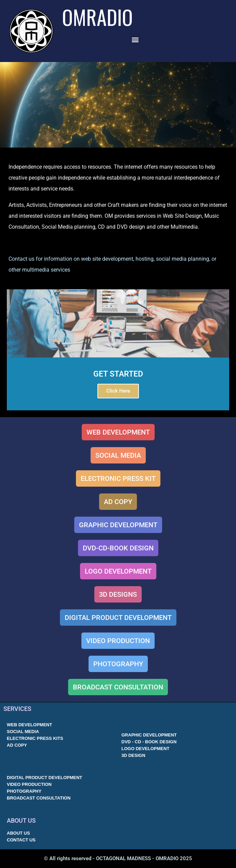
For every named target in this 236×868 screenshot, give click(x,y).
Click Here (118, 391)
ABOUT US (21, 820)
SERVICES (17, 709)
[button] (135, 39)
